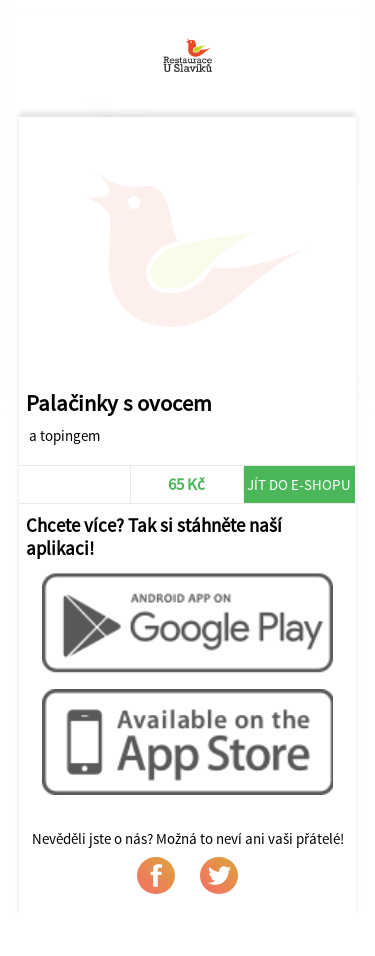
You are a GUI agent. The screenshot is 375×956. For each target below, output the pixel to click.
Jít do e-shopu (299, 484)
